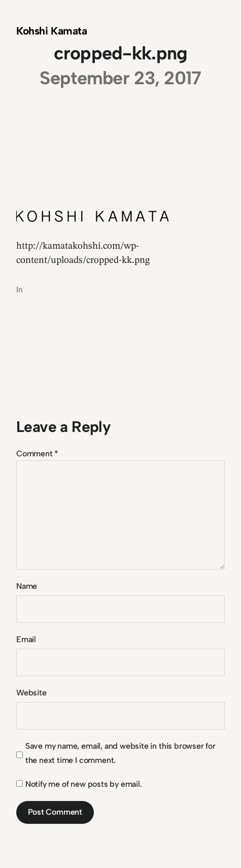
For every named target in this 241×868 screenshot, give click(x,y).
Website (31, 693)
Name (27, 586)
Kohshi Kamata (52, 31)
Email (26, 639)
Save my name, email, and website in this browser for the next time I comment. (120, 753)
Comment (37, 454)
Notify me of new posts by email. (84, 784)
